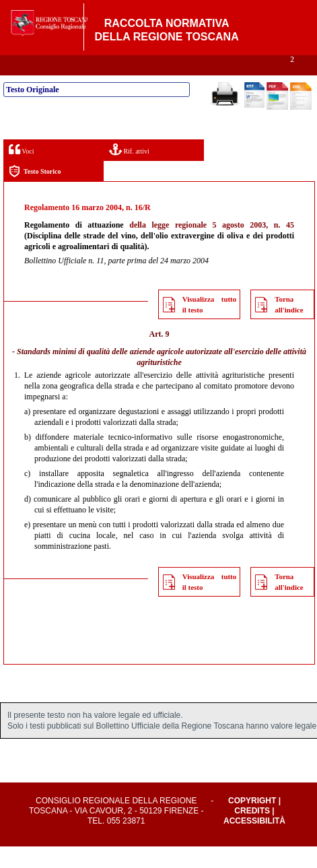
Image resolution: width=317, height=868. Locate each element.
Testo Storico (35, 193)
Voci (21, 171)
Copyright (252, 822)
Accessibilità (254, 842)
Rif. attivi (129, 171)
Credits (252, 832)
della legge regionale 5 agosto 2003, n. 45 (212, 246)
